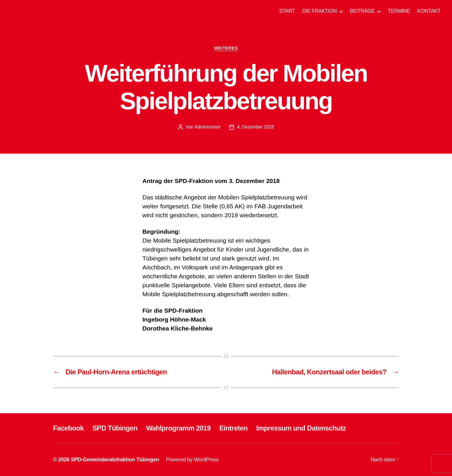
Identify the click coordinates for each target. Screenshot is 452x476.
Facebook (68, 428)
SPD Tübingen (115, 428)
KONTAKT (429, 11)
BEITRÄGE (362, 11)
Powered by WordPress (192, 460)
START (287, 11)
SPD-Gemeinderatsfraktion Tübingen (115, 460)
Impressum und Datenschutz (301, 428)
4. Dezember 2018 (255, 127)
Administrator (208, 127)
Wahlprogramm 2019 (178, 428)
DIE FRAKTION (319, 11)
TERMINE (399, 11)
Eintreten (233, 428)
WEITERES (226, 48)
